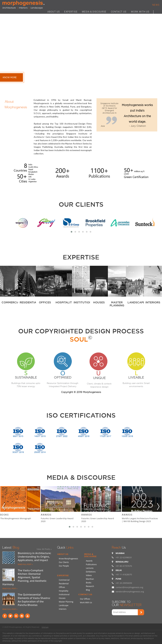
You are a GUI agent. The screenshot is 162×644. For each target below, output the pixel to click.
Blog (88, 590)
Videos (89, 575)
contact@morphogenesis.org (129, 587)
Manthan (90, 579)
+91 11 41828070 (124, 574)
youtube (28, 616)
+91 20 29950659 (124, 583)
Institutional (64, 594)
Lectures (90, 568)
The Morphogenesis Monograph (16, 518)
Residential (64, 584)
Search (157, 11)
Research (90, 586)
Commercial (64, 580)
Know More (10, 77)
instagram (22, 616)
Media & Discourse (90, 555)
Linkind (16, 616)
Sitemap (45, 627)
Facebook (5, 616)
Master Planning (66, 602)
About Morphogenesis (16, 104)
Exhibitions (91, 572)
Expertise (63, 575)
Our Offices (85, 599)
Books (5, 515)
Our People (64, 566)
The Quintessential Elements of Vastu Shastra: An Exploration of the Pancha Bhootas (34, 600)
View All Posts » (44, 549)
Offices (62, 587)
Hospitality (64, 591)
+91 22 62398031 (124, 557)
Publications (91, 564)
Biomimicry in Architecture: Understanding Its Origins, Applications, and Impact (34, 557)
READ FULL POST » (25, 564)
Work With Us (86, 603)
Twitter (10, 616)
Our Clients (81, 204)
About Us (63, 554)
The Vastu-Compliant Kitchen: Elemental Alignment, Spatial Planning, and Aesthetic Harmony (24, 577)
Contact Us (85, 594)
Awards (46, 515)
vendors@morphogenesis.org (130, 592)
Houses (62, 598)
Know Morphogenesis (68, 559)
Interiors (63, 609)
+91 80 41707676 (124, 566)
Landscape (64, 605)
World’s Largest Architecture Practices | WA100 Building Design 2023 (140, 520)
